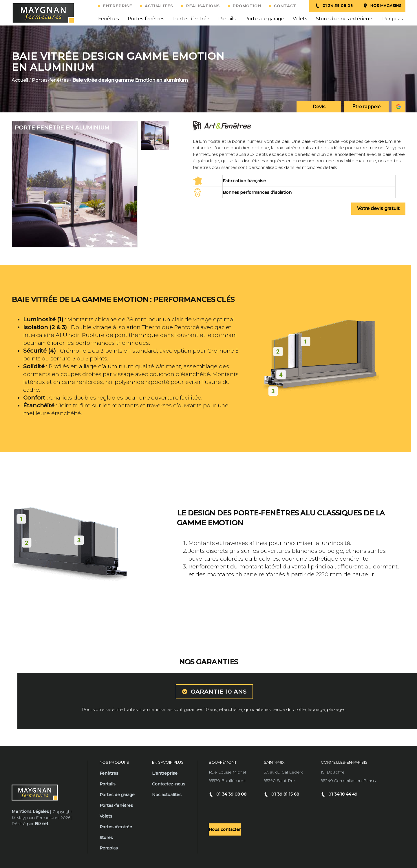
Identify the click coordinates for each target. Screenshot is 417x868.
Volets (300, 19)
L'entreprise (165, 773)
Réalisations (203, 6)
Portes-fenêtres (146, 19)
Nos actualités (167, 795)
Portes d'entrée (116, 827)
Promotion (247, 6)
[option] (209, 69)
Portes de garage (264, 19)
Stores (106, 838)
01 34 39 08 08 (334, 6)
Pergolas (392, 19)
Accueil (20, 80)
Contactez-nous (169, 784)
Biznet (42, 824)
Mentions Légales (30, 812)
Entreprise (117, 6)
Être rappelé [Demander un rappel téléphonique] (366, 107)
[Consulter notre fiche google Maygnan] (398, 107)
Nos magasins (382, 6)
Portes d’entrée (191, 19)
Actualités (159, 6)
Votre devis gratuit (378, 208)
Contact (285, 6)
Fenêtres (108, 19)
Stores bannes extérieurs (345, 19)
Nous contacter (225, 829)
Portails (227, 19)
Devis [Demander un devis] (319, 107)
